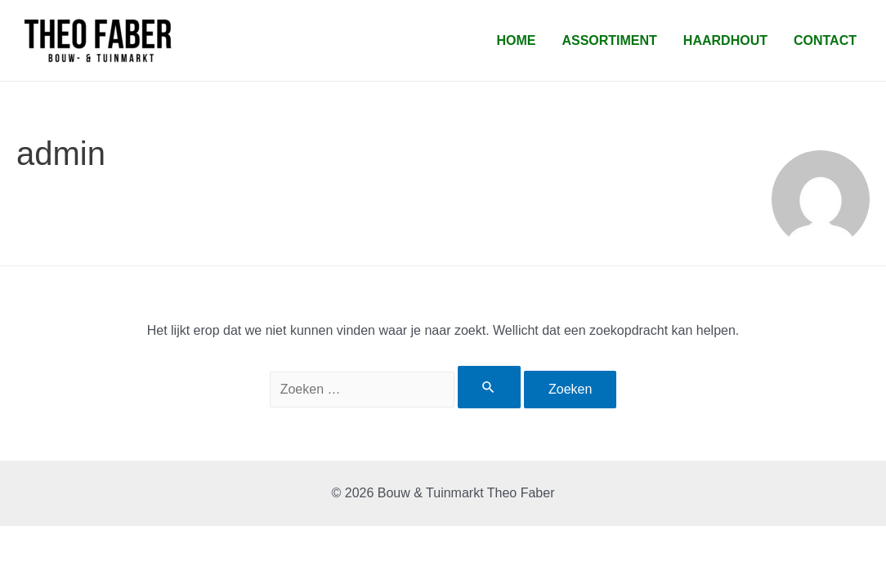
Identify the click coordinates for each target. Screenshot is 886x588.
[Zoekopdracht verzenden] (489, 387)
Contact (825, 40)
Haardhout (725, 40)
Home (516, 40)
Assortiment (609, 40)
